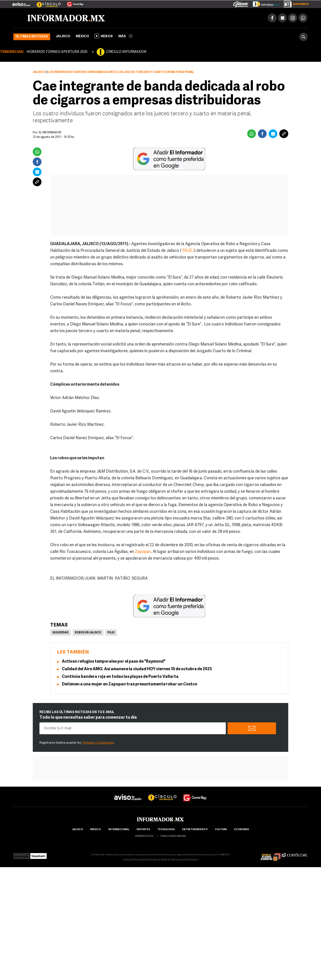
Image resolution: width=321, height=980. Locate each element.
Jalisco (63, 36)
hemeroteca (144, 836)
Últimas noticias (32, 37)
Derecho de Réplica (158, 860)
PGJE (111, 633)
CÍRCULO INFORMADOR (126, 52)
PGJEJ (188, 251)
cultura (221, 830)
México (82, 36)
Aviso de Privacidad (134, 860)
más (126, 36)
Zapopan (143, 552)
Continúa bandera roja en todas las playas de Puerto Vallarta (120, 677)
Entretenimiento (195, 830)
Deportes (143, 830)
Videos (104, 36)
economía (242, 830)
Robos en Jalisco (88, 633)
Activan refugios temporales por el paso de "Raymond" (114, 662)
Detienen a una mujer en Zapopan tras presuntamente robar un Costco (130, 684)
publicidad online (173, 836)
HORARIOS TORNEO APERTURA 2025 (57, 52)
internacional (119, 830)
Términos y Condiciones (98, 743)
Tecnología (166, 830)
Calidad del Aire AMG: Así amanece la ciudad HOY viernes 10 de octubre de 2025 (137, 669)
